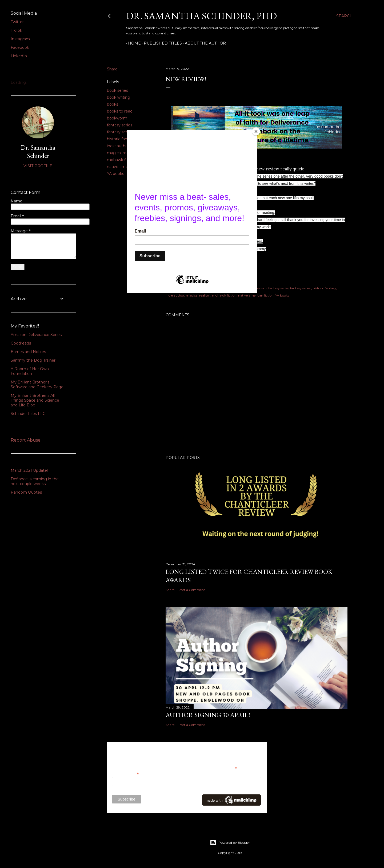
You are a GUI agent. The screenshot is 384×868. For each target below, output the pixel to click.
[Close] (256, 131)
